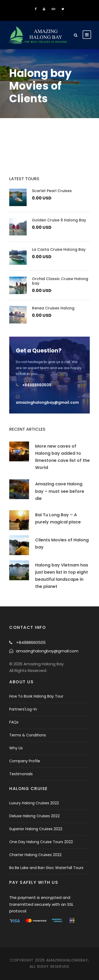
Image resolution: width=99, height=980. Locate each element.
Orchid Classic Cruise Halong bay (60, 281)
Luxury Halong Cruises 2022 (34, 803)
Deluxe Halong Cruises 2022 (34, 816)
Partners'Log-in (23, 709)
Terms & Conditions (28, 735)
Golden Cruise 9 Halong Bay (59, 220)
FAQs (14, 722)
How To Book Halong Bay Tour (36, 696)
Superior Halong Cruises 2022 (36, 829)
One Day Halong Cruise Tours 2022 (41, 842)
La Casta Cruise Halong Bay (59, 249)
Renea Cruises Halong (53, 308)
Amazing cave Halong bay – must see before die (60, 491)
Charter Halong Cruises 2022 (35, 855)
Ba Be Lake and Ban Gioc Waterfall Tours (46, 868)
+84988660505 (37, 385)
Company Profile (25, 761)
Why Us (16, 748)
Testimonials (21, 774)
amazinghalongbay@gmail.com (47, 402)
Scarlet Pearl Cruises (52, 191)
